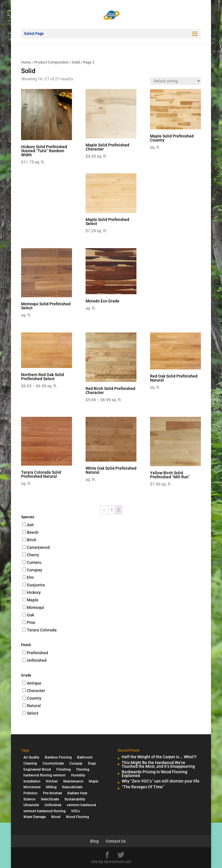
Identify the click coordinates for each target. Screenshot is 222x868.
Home (26, 62)
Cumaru (34, 562)
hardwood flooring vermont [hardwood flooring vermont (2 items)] (45, 775)
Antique (34, 683)
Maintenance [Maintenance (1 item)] (73, 781)
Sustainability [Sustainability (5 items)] (75, 799)
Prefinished (37, 653)
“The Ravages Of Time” (143, 787)
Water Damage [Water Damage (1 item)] (35, 817)
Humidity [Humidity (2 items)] (78, 775)
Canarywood (38, 547)
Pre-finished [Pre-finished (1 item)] (52, 793)
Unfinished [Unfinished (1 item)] (53, 805)
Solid (76, 62)
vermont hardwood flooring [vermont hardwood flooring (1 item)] (45, 811)
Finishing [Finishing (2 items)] (64, 770)
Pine (31, 622)
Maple (33, 600)
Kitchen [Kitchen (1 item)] (52, 781)
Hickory (34, 592)
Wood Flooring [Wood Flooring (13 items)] (77, 817)
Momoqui (36, 607)
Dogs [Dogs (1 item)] (92, 763)
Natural (34, 706)
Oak (30, 615)
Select (33, 713)
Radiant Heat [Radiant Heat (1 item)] (77, 793)
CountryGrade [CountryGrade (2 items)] (53, 763)
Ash (30, 525)
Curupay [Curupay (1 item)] (76, 763)
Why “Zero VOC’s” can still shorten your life (161, 781)
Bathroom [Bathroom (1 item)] (85, 757)
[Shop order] (176, 81)
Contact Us (116, 841)
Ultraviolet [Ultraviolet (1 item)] (31, 805)
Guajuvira (36, 585)
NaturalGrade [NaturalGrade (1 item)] (72, 787)
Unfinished (37, 660)
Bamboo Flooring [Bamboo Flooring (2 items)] (58, 757)
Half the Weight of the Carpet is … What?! (159, 757)
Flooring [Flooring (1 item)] (83, 770)
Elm (30, 577)
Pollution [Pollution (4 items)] (30, 793)
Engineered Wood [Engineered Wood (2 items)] (37, 770)
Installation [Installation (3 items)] (32, 781)
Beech (33, 532)
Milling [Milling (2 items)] (51, 787)
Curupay (35, 570)
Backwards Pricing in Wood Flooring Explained (155, 774)
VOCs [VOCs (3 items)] (75, 811)
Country (34, 698)
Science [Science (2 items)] (29, 799)
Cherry (33, 555)
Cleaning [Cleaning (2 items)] (30, 763)
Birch (32, 540)
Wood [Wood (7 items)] (56, 817)
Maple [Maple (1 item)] (94, 781)
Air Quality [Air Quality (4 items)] (31, 757)
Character (36, 691)
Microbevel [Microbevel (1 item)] (32, 787)
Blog (94, 841)
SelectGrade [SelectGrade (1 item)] (50, 799)
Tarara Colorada (42, 630)
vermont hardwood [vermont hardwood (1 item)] (81, 805)
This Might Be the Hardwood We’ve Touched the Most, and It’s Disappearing (158, 764)
